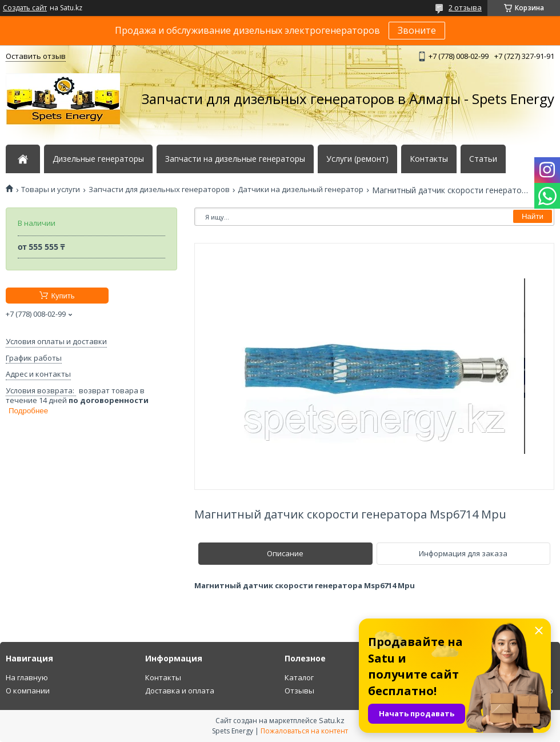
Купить (63, 296)
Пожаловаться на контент (304, 731)
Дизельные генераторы (98, 159)
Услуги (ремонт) (357, 159)
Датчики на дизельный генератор (301, 190)
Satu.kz (332, 720)
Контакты (429, 159)
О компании (28, 691)
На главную (27, 677)
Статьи (483, 159)
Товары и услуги (51, 190)
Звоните (417, 30)
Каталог (299, 677)
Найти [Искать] (533, 216)
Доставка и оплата (180, 691)
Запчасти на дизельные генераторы (235, 159)
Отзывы (299, 691)
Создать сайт (25, 8)
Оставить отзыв (36, 56)
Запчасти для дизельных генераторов (159, 190)
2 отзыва (465, 7)
